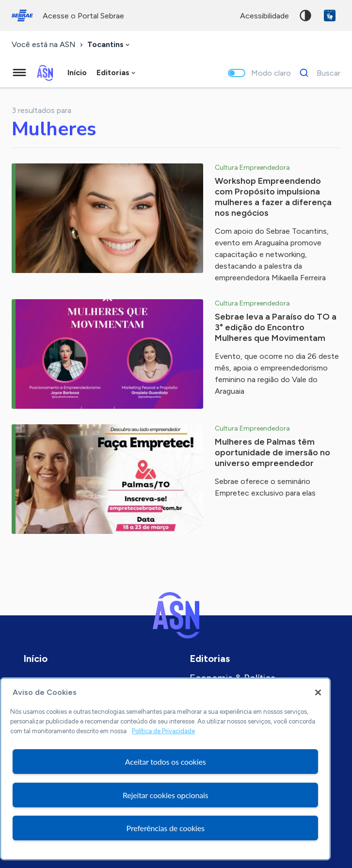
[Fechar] (318, 692)
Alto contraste (305, 16)
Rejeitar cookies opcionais (166, 795)
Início (77, 72)
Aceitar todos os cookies (166, 762)
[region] (165, 769)
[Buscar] (317, 73)
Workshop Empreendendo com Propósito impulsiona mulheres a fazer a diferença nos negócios (273, 197)
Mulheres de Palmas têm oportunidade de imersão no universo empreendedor (272, 452)
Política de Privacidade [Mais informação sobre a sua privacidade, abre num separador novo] (163, 731)
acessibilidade (264, 16)
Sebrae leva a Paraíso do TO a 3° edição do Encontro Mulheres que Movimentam (276, 327)
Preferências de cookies (166, 828)
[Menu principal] (19, 73)
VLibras (330, 16)
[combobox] (109, 45)
